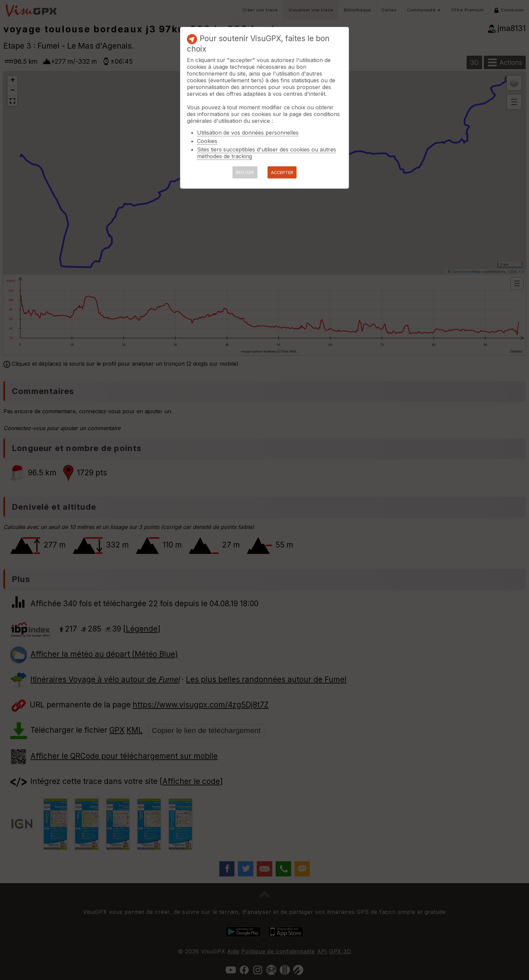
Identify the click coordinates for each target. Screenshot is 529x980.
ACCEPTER (282, 173)
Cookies (207, 141)
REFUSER (245, 173)
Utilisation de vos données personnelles (248, 133)
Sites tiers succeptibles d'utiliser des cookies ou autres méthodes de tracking (267, 153)
